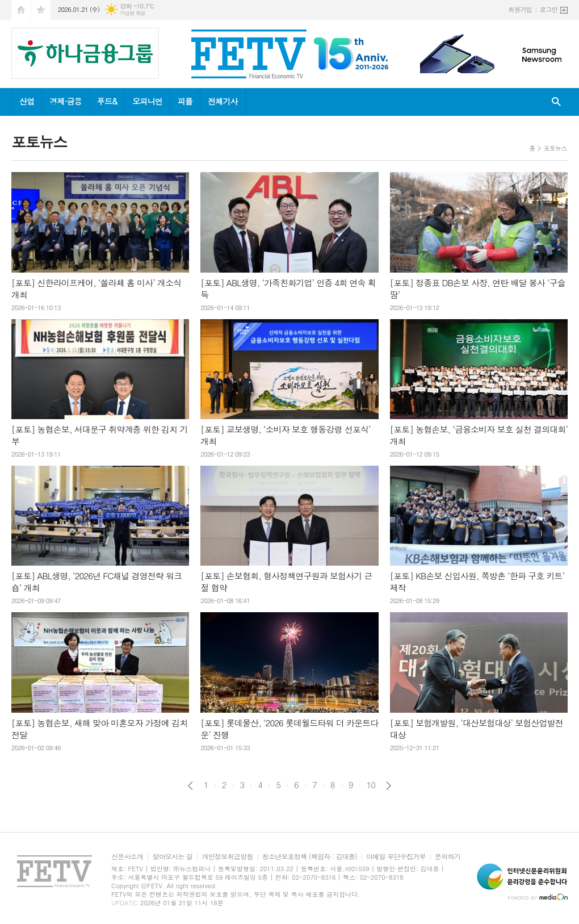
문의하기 (448, 857)
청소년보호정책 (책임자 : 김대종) (310, 857)
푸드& (107, 101)
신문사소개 (127, 857)
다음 (389, 786)
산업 (27, 101)
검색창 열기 (556, 102)
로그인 (549, 9)
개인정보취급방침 (227, 857)
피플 (185, 101)
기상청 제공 (133, 13)
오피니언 (147, 101)
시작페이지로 (21, 10)
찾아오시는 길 (172, 857)
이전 (190, 786)
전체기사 (223, 101)
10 (371, 785)
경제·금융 (65, 101)
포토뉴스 (555, 148)
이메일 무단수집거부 (396, 857)
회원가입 (520, 9)
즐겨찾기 (41, 10)
